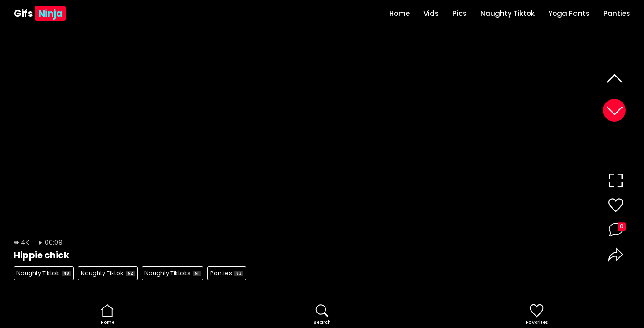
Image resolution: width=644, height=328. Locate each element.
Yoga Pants (569, 13)
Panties (617, 13)
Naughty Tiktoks (173, 273)
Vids (431, 13)
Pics (460, 13)
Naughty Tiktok (507, 13)
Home (399, 13)
